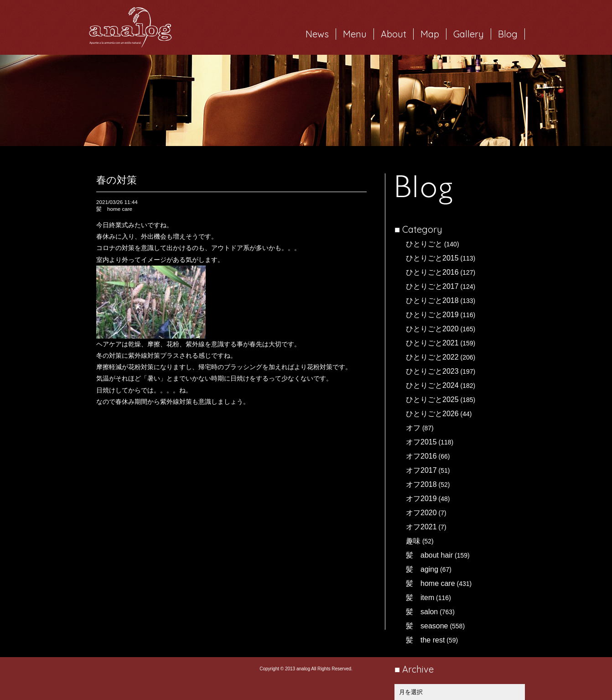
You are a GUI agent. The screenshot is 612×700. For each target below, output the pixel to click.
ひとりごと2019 (432, 315)
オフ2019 (421, 499)
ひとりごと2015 (432, 258)
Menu (355, 34)
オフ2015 (421, 442)
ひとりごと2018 (432, 300)
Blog (508, 34)
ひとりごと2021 (432, 343)
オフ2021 (421, 527)
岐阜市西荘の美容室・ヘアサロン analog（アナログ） (130, 27)
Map (430, 34)
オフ (413, 428)
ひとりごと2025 (432, 400)
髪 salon (422, 612)
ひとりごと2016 (432, 272)
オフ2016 (421, 456)
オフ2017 (421, 470)
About (394, 34)
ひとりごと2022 (432, 357)
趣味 (413, 541)
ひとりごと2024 (432, 385)
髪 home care (430, 583)
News (317, 34)
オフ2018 (421, 484)
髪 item (420, 598)
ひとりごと (424, 244)
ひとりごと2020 (432, 329)
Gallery (469, 34)
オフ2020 (421, 513)
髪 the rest (425, 640)
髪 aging (422, 569)
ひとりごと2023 (432, 371)
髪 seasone (427, 626)
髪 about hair (429, 555)
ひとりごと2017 (432, 286)
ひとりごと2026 (432, 414)
